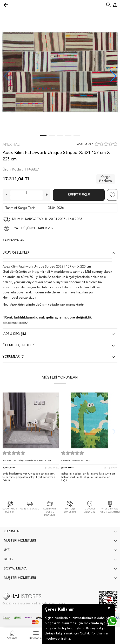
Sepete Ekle (79, 195)
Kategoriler (36, 638)
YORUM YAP (85, 145)
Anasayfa (12, 638)
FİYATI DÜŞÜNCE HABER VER (33, 228)
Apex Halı (11, 145)
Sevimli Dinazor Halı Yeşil (76, 461)
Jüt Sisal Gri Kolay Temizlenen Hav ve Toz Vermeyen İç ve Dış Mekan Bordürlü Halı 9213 (30, 462)
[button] (113, 76)
